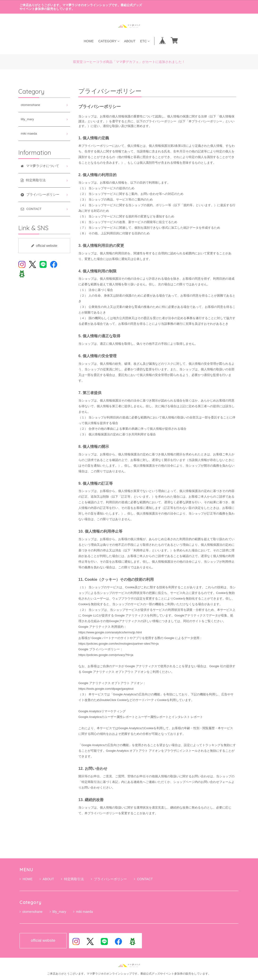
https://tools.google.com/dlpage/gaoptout (106, 689)
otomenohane (30, 105)
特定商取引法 (72, 879)
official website (44, 246)
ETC (145, 41)
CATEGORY (109, 41)
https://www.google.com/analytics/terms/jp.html (110, 632)
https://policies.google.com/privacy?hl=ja (106, 655)
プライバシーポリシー (109, 879)
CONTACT (143, 879)
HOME (89, 41)
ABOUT (130, 41)
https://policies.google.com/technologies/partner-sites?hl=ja (119, 644)
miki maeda (29, 134)
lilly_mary (27, 119)
